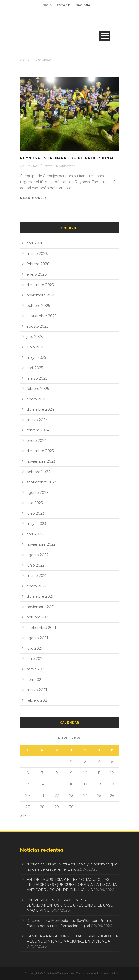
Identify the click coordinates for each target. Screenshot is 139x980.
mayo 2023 (36, 524)
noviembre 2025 (41, 295)
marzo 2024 (37, 420)
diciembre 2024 (40, 409)
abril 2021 (35, 680)
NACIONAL (84, 5)
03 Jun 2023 (29, 166)
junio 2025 (35, 347)
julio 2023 (35, 503)
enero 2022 (37, 586)
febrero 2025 (38, 389)
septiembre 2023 (42, 482)
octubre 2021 (38, 617)
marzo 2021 (37, 690)
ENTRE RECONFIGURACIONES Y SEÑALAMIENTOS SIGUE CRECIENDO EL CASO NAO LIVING (70, 905)
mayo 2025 (36, 357)
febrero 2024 (38, 430)
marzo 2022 (37, 576)
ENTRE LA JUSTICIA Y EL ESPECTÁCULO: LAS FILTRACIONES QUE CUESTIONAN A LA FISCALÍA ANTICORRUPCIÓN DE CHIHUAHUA (72, 885)
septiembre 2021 (41, 628)
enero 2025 (36, 399)
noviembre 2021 (41, 607)
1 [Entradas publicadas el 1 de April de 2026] (57, 762)
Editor (47, 166)
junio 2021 (35, 659)
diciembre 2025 (40, 285)
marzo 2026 (37, 254)
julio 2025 (35, 337)
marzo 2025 (37, 378)
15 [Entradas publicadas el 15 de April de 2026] (57, 784)
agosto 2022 (38, 555)
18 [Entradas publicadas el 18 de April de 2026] (99, 784)
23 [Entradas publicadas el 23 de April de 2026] (71, 796)
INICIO (47, 5)
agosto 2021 (37, 638)
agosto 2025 (37, 326)
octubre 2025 (38, 306)
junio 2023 (36, 513)
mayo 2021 (36, 669)
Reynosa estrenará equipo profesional (67, 158)
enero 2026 (37, 274)
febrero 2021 (38, 700)
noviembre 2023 (41, 461)
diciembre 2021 (40, 596)
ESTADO (64, 5)
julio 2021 (34, 648)
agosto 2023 (38, 493)
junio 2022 (36, 565)
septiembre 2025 (41, 316)
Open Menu (105, 36)
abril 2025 (35, 368)
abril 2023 (35, 534)
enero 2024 (37, 441)
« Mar (25, 816)
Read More (33, 198)
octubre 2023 (38, 472)
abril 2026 (35, 243)
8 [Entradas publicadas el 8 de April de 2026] (57, 773)
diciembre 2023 (40, 451)
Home (25, 60)
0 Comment (65, 166)
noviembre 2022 (41, 544)
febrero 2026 (38, 264)
